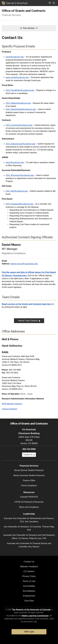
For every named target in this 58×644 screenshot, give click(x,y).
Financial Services (11, 15)
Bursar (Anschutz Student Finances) (29, 475)
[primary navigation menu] (54, 3)
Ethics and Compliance (29, 507)
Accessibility (29, 586)
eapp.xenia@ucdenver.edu (17, 77)
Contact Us (29, 562)
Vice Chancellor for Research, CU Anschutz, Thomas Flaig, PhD (29, 528)
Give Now (29, 601)
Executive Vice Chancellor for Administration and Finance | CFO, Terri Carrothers (29, 520)
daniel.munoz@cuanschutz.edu (24, 264)
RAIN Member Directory (12, 404)
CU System (29, 571)
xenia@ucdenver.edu (15, 57)
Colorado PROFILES (29, 497)
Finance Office (29, 480)
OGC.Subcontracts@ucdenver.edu (21, 144)
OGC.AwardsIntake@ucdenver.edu (21, 109)
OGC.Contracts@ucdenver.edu (19, 125)
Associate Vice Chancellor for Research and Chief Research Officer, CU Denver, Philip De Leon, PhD (29, 537)
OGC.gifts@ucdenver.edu (17, 191)
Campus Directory (10, 409)
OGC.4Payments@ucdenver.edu (20, 175)
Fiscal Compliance (29, 486)
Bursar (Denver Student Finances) (29, 470)
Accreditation (29, 591)
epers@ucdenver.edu (15, 162)
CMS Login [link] (29, 632)
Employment (29, 596)
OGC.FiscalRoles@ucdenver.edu (20, 90)
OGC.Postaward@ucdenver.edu (19, 204)
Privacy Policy (29, 576)
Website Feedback (29, 567)
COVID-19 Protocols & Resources (29, 502)
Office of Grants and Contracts (24, 11)
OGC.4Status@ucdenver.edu (18, 103)
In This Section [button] (29, 28)
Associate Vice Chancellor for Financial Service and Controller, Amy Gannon (29, 545)
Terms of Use (29, 581)
